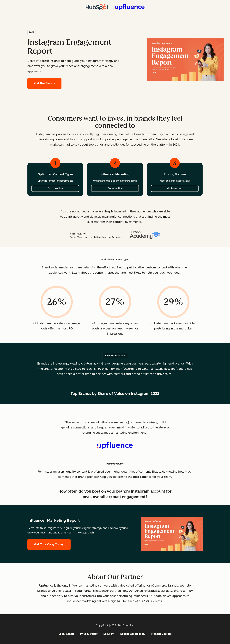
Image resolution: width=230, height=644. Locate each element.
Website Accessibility (133, 634)
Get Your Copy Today (49, 544)
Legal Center (66, 634)
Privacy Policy (89, 634)
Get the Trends (48, 83)
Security (109, 634)
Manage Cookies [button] (161, 634)
